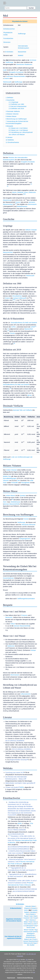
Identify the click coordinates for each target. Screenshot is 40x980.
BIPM (22, 787)
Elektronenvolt (28, 943)
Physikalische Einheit (20, 21)
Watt (35, 916)
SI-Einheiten (9, 52)
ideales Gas (7, 476)
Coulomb (26, 918)
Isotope (33, 650)
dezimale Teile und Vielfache (23, 410)
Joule (31, 916)
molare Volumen (12, 470)
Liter (19, 480)
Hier (27, 960)
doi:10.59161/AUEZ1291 (16, 834)
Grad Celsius (28, 924)
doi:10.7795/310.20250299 (17, 830)
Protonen (24, 615)
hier (19, 960)
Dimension (7, 42)
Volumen (6, 480)
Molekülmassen (22, 206)
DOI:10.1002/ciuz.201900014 (22, 749)
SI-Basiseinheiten (16, 908)
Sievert (29, 928)
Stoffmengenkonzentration (26, 599)
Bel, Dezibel (31, 945)
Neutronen (9, 617)
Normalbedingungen (10, 478)
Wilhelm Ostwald (31, 230)
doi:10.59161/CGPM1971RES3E (26, 889)
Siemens (32, 920)
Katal (33, 928)
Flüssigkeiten (25, 483)
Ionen (26, 192)
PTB (31, 823)
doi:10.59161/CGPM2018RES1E (19, 847)
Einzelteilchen (17, 296)
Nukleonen (11, 646)
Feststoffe (14, 483)
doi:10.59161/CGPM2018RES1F (19, 849)
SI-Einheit (33, 60)
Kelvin (26, 910)
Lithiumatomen (26, 694)
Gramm (7, 78)
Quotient (23, 495)
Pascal (26, 916)
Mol (30, 910)
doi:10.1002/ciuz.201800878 (15, 741)
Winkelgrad (30, 934)
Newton (32, 914)
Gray (36, 926)
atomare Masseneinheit (11, 504)
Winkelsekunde (30, 937)
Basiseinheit (22, 52)
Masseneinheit (8, 252)
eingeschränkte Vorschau (18, 760)
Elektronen (32, 192)
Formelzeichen (8, 38)
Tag (36, 930)
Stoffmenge (22, 34)
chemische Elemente (28, 525)
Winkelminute (30, 935)
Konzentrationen (8, 578)
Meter (34, 906)
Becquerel (30, 926)
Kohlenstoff (22, 298)
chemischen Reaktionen (24, 64)
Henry (35, 922)
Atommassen (32, 204)
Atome (14, 192)
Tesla (31, 922)
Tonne (35, 939)
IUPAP (33, 327)
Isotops (16, 298)
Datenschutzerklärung (25, 978)
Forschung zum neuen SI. (14, 772)
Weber (26, 922)
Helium (13, 624)
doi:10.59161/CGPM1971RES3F (24, 891)
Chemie (12, 333)
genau (30, 395)
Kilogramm (27, 908)
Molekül (21, 55)
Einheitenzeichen (9, 29)
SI (8, 329)
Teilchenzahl (7, 82)
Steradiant (33, 912)
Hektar (26, 939)
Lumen (35, 924)
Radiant (27, 912)
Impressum (11, 978)
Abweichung (7, 200)
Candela (35, 910)
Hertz (27, 914)
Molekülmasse (16, 502)
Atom (5, 502)
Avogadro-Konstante (16, 72)
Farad (35, 918)
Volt (31, 918)
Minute (26, 930)
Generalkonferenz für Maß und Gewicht (24, 323)
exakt (5, 70)
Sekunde (28, 906)
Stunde (31, 930)
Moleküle (20, 192)
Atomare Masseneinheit (30, 941)
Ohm (27, 920)
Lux (25, 926)
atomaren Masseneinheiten (16, 76)
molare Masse (10, 495)
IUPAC (14, 327)
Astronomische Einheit (30, 932)
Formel (26, 519)
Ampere (34, 908)
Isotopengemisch (25, 539)
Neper (35, 943)
